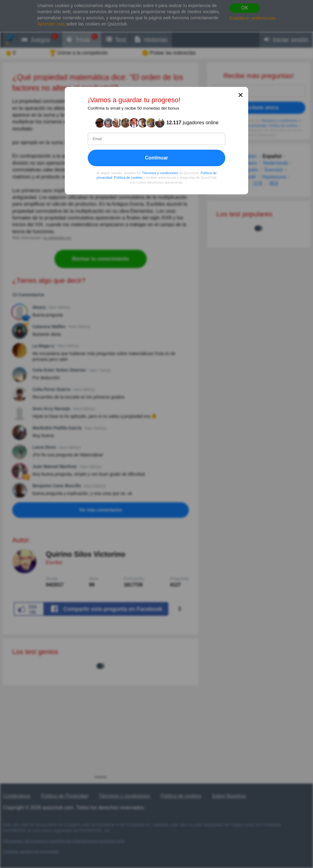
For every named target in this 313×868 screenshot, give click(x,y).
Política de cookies (128, 178)
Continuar (156, 157)
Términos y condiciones (160, 173)
